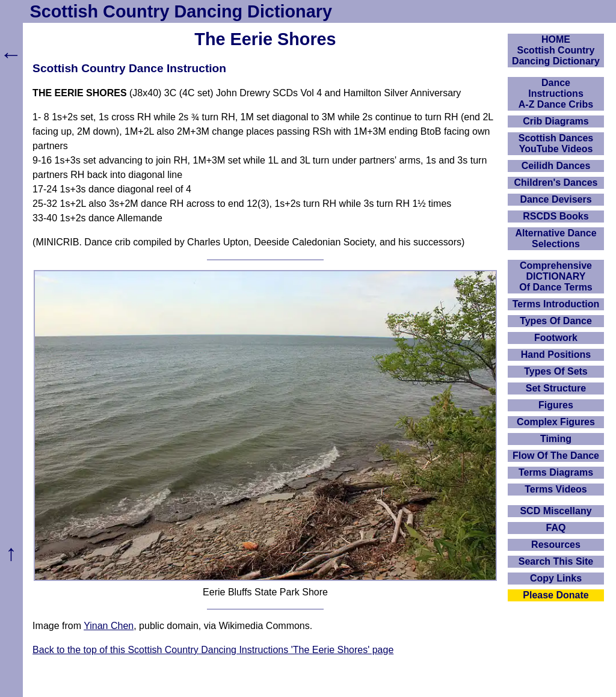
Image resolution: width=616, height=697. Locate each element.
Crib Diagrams (556, 121)
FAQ (556, 528)
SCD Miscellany (556, 511)
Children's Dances (556, 183)
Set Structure (556, 388)
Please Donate (556, 595)
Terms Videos (556, 489)
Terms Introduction (556, 304)
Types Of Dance (556, 321)
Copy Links (556, 578)
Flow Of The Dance (556, 456)
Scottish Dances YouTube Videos (556, 143)
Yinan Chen (109, 626)
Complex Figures (556, 422)
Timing (556, 439)
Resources (556, 545)
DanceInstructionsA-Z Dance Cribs (556, 94)
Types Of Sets (556, 371)
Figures (556, 405)
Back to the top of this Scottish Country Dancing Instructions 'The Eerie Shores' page (213, 650)
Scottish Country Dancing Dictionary (181, 11)
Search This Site (556, 561)
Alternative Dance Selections (556, 238)
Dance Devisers (556, 199)
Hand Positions (556, 355)
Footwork (556, 338)
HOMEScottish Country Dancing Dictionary (556, 50)
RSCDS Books (556, 216)
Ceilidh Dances (556, 166)
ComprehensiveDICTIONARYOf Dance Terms (556, 276)
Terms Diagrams (556, 472)
